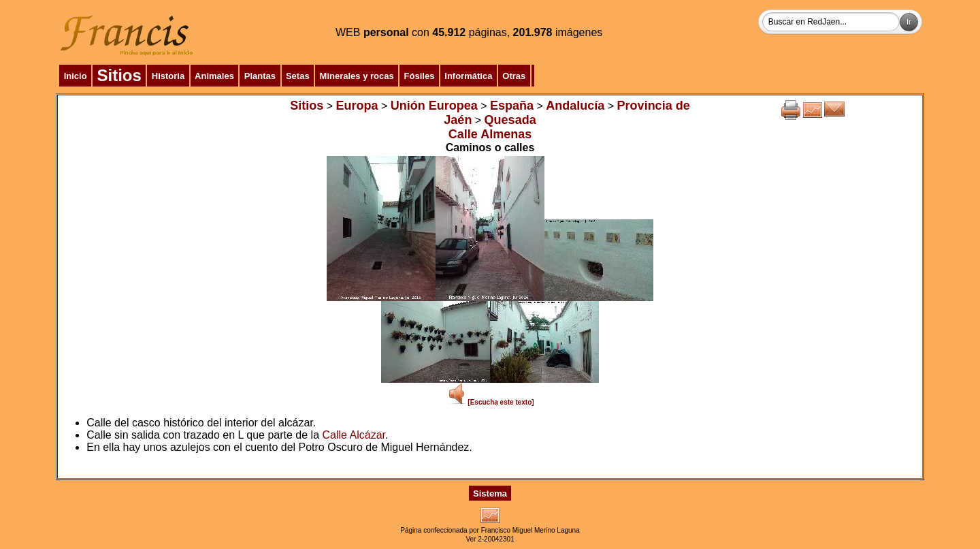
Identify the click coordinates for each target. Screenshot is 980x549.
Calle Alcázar (354, 435)
